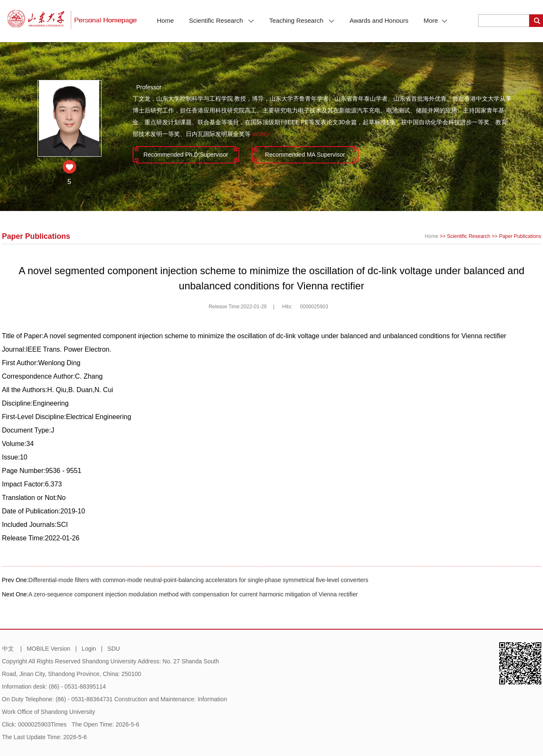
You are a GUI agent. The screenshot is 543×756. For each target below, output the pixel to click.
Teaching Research (302, 20)
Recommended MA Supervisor (305, 155)
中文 (8, 649)
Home (166, 20)
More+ (261, 134)
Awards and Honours (379, 20)
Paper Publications (520, 236)
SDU (114, 649)
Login (89, 649)
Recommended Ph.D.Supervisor (186, 155)
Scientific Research (222, 20)
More (435, 20)
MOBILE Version (48, 649)
